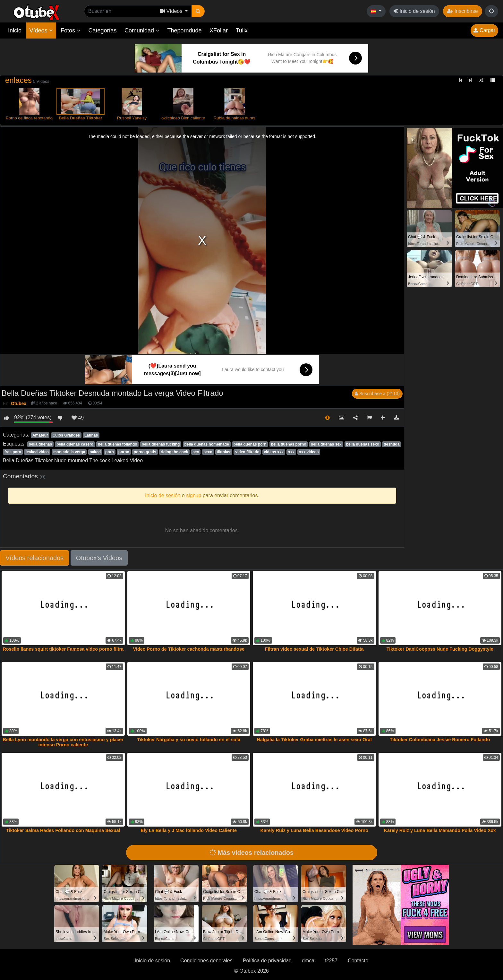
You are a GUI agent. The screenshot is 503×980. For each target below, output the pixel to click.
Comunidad (142, 30)
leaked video (37, 452)
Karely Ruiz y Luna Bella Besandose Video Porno (314, 830)
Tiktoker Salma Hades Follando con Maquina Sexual (63, 830)
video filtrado (247, 452)
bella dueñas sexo (363, 444)
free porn (13, 452)
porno (124, 452)
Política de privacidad (267, 961)
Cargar (484, 30)
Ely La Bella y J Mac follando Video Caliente (189, 830)
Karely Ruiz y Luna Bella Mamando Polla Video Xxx (440, 830)
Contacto (358, 961)
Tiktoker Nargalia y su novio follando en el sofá (189, 740)
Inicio (15, 30)
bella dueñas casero (75, 444)
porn (110, 452)
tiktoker (224, 452)
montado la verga (69, 452)
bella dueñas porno (289, 444)
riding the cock (174, 452)
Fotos (71, 30)
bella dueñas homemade (206, 444)
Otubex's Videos (99, 558)
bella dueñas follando (118, 444)
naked (95, 452)
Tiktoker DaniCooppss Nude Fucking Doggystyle (440, 649)
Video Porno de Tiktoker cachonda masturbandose (189, 649)
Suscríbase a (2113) (377, 394)
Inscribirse (462, 11)
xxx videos (309, 452)
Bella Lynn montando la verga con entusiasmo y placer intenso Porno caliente (63, 742)
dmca (308, 961)
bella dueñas (40, 444)
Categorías (102, 30)
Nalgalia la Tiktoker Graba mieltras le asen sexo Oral (314, 740)
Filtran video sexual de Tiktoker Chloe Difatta (314, 649)
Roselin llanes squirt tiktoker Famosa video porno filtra (63, 649)
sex (196, 452)
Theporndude (185, 30)
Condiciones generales (206, 961)
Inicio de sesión (414, 11)
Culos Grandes (66, 435)
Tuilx (242, 30)
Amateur (40, 435)
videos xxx (274, 452)
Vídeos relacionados (34, 558)
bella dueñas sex (326, 444)
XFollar (219, 30)
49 (78, 418)
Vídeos (41, 30)
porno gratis (145, 452)
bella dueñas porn (250, 444)
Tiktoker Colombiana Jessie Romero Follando (440, 740)
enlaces (18, 80)
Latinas (91, 435)
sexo (208, 452)
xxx (291, 452)
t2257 (331, 961)
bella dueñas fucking (161, 444)
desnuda (392, 444)
